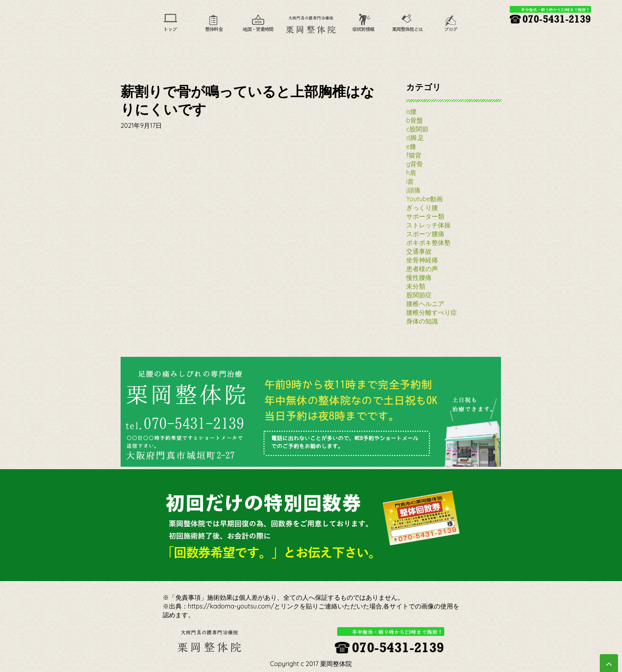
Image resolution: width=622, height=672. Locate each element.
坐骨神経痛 (422, 260)
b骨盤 (415, 120)
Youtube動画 (424, 199)
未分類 (416, 286)
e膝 (411, 146)
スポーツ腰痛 (425, 234)
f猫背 (414, 155)
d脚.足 (415, 138)
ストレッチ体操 (428, 225)
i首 (410, 181)
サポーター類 (425, 216)
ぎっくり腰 (422, 208)
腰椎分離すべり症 (432, 312)
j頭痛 (413, 190)
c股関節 (417, 129)
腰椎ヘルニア (425, 304)
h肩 (411, 173)
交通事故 (419, 251)
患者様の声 (422, 269)
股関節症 (419, 295)
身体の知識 (422, 321)
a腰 (411, 112)
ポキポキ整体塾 (428, 243)
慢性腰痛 (419, 277)
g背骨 (415, 164)
